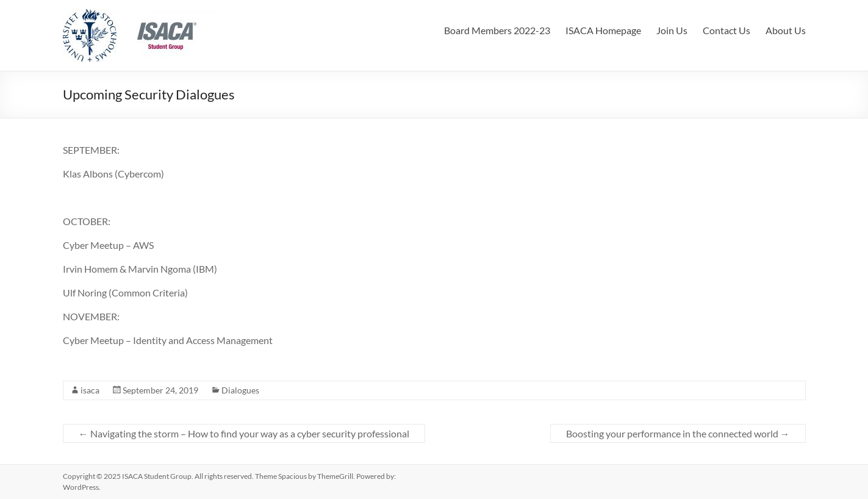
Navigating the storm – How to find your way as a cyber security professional (244, 433)
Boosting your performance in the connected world (678, 433)
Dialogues (240, 390)
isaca (90, 390)
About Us (786, 30)
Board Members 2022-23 (497, 30)
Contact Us (726, 30)
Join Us (672, 30)
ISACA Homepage (603, 30)
